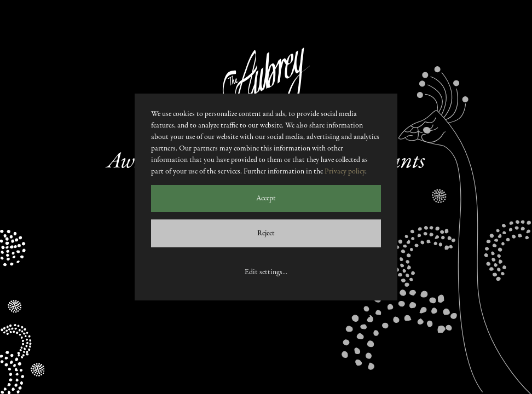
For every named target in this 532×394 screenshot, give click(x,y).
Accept (266, 198)
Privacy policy (345, 172)
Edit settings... (266, 272)
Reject (266, 233)
